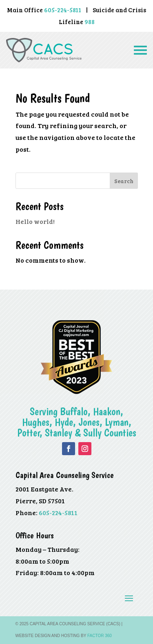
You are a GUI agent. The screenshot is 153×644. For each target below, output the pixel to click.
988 (90, 22)
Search (124, 181)
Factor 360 (100, 636)
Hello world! (35, 221)
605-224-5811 (58, 512)
